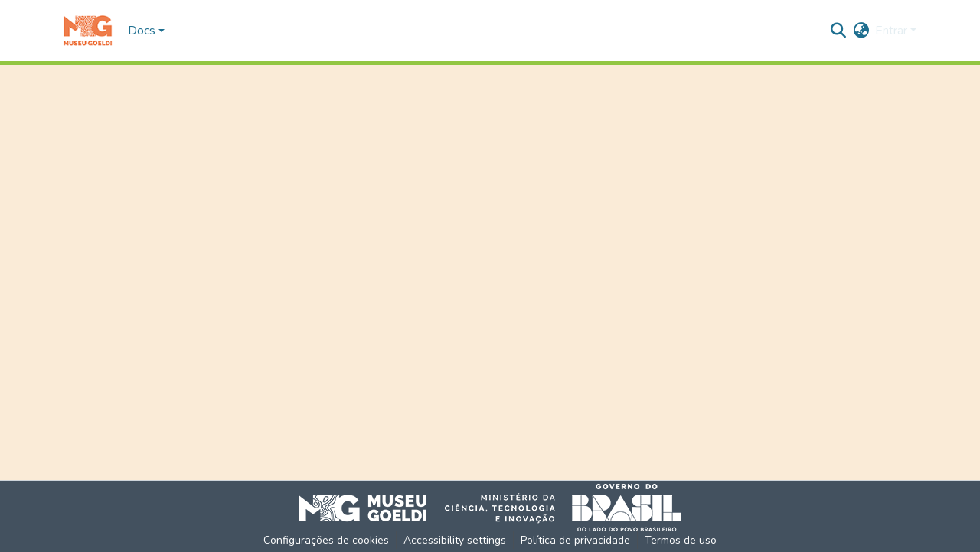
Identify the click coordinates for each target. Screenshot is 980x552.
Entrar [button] (893, 31)
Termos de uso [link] (681, 540)
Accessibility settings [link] (455, 540)
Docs (142, 31)
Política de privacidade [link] (575, 540)
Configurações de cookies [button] (326, 540)
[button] (88, 31)
